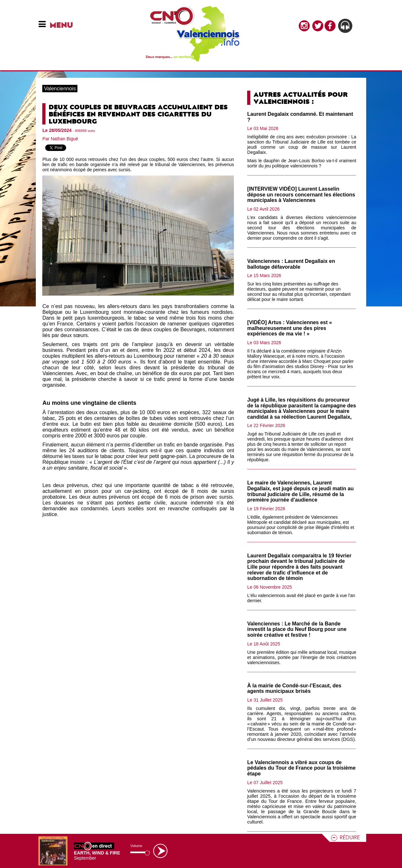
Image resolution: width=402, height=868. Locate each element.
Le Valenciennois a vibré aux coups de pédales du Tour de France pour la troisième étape (301, 768)
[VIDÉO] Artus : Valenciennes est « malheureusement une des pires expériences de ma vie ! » (290, 328)
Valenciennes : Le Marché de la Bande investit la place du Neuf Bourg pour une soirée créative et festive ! (297, 629)
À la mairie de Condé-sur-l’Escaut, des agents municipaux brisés (294, 688)
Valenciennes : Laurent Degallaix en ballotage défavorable (291, 264)
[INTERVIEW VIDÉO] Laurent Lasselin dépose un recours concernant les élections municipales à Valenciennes (301, 195)
